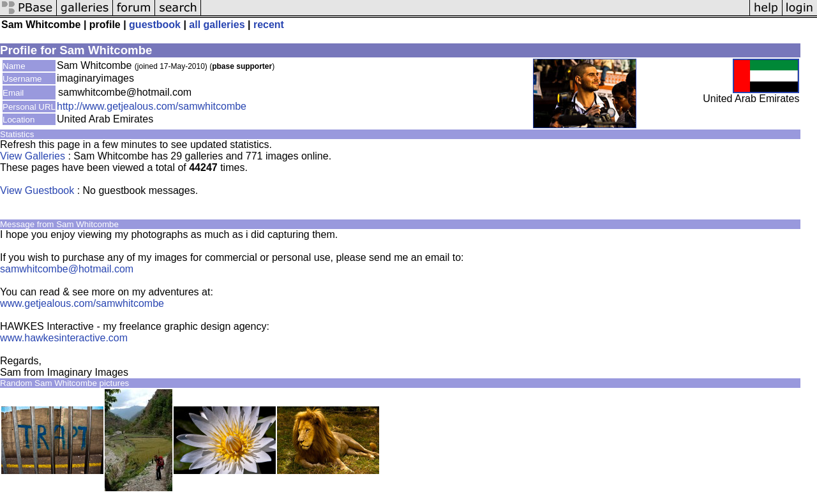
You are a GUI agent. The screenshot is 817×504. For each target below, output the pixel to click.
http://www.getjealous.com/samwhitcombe (152, 106)
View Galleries (33, 156)
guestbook (155, 25)
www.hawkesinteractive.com (64, 338)
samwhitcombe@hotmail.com (67, 269)
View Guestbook (37, 190)
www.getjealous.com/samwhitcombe (82, 303)
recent (269, 25)
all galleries (217, 25)
